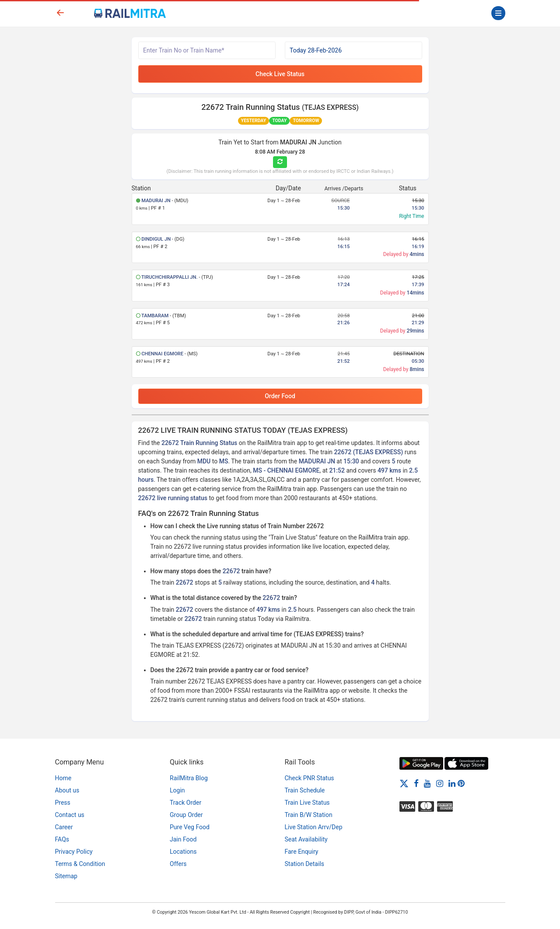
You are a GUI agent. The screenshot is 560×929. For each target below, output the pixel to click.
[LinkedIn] (452, 783)
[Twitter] (404, 783)
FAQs (62, 839)
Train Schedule (305, 790)
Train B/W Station (309, 815)
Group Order (186, 815)
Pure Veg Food (190, 827)
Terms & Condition (80, 864)
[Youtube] (427, 783)
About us (67, 790)
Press (63, 803)
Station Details (305, 864)
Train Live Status (307, 803)
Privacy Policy (74, 852)
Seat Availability (306, 839)
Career (64, 827)
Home (63, 778)
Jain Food (183, 839)
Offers (178, 864)
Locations (183, 852)
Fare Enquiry (302, 852)
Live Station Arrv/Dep (314, 827)
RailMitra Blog (189, 778)
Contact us (70, 815)
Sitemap (66, 876)
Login (177, 790)
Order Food (280, 396)
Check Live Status (280, 74)
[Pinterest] (461, 783)
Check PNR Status (310, 778)
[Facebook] (416, 783)
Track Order (185, 803)
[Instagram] (440, 783)
